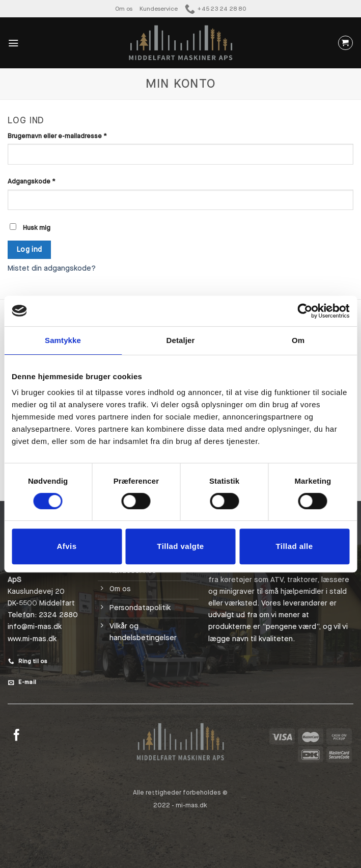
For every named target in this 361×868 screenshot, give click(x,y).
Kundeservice (159, 8)
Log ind (30, 249)
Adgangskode (46, 181)
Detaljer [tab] (181, 340)
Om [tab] (298, 340)
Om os (125, 8)
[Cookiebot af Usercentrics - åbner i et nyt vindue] (305, 311)
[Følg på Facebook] (17, 736)
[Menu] (13, 43)
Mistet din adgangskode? (52, 268)
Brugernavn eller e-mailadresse (72, 136)
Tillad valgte (180, 546)
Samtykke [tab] (63, 340)
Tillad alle (294, 546)
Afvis (67, 546)
